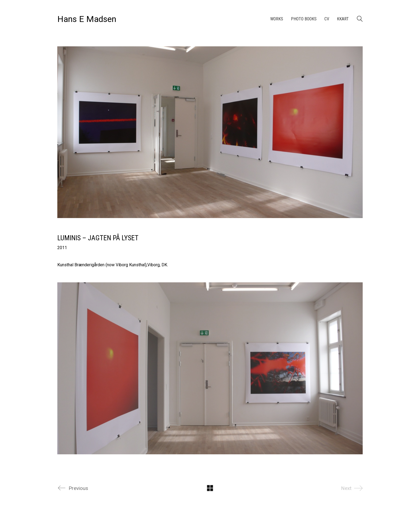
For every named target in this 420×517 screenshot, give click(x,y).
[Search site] (360, 20)
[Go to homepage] (87, 19)
